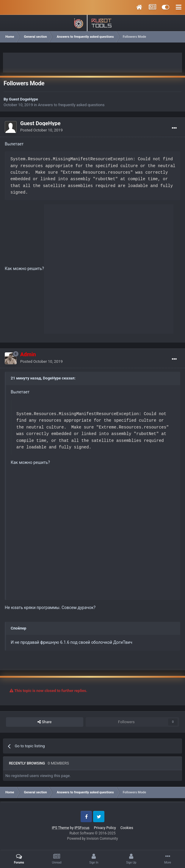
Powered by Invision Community (93, 839)
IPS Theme (60, 828)
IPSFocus (82, 828)
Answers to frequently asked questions (71, 105)
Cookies (127, 828)
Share (44, 722)
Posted (41, 130)
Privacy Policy (105, 828)
